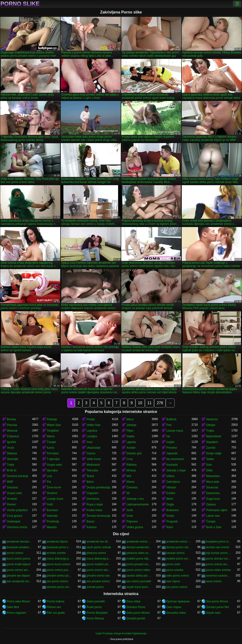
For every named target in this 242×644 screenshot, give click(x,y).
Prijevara (132, 521)
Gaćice (91, 453)
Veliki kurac (94, 459)
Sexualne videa (176, 613)
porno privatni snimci (139, 564)
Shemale (12, 459)
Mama (51, 436)
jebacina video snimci (139, 553)
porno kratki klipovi (19, 564)
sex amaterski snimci (19, 581)
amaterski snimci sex (179, 542)
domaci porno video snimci (179, 547)
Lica (49, 476)
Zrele (130, 516)
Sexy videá (133, 601)
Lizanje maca (175, 431)
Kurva (50, 448)
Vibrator (171, 487)
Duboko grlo (134, 453)
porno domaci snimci (219, 559)
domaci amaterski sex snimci (139, 547)
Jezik (130, 510)
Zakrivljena (173, 482)
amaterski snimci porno (139, 542)
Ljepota (131, 442)
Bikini (170, 499)
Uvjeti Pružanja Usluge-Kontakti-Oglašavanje (121, 633)
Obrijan (211, 425)
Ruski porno (94, 607)
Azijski (170, 442)
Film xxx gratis (56, 613)
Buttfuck (171, 419)
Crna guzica (14, 516)
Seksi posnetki (96, 601)
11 (150, 403)
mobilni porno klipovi (139, 559)
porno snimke (175, 570)
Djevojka (52, 470)
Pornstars (53, 453)
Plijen (130, 431)
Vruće (11, 448)
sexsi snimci (214, 581)
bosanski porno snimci (59, 547)
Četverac (132, 487)
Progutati (172, 521)
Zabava (211, 504)
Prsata (91, 419)
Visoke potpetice (17, 510)
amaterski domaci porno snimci (19, 542)
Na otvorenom (175, 459)
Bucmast (52, 510)
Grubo (170, 516)
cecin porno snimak (99, 547)
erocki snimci (15, 553)
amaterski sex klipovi (99, 542)
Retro (170, 527)
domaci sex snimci (218, 547)
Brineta (11, 419)
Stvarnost (212, 487)
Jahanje (131, 425)
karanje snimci (175, 553)
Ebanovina (213, 493)
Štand (90, 476)
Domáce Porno (136, 607)
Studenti (52, 493)
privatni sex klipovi (18, 576)
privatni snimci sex (98, 576)
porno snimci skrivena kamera (99, 570)
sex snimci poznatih (139, 581)
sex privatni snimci (98, 581)
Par (49, 482)
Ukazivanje (93, 448)
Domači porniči (136, 618)
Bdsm (90, 482)
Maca (130, 419)
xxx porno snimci (177, 587)
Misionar (12, 431)
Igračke (11, 442)
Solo (209, 465)
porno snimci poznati (59, 570)
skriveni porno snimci (59, 587)
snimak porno (95, 587)
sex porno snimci (57, 581)
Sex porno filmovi (217, 601)
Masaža (52, 527)
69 (128, 493)
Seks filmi (13, 607)
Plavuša (12, 425)
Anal (89, 442)
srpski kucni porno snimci (139, 587)
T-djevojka (53, 459)
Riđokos (132, 465)
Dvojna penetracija (98, 487)
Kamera (91, 527)
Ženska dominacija (98, 516)
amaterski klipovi (57, 542)
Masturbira (213, 476)
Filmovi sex (54, 607)
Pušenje (52, 419)
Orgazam (92, 493)
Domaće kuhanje (17, 476)
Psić (169, 425)
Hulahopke (14, 521)
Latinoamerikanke (138, 504)
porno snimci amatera (219, 564)
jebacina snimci (96, 553)
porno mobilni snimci (99, 564)
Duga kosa (213, 499)
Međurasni (93, 465)
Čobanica (13, 436)
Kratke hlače (94, 510)
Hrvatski (12, 499)
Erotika (171, 493)
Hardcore (212, 419)
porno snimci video (138, 570)
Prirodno (172, 448)
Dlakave (12, 453)
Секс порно (174, 607)
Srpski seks (213, 613)
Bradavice (173, 510)
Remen (11, 504)
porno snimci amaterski (19, 570)
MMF (10, 482)
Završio (211, 448)
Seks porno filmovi (138, 613)
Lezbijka (92, 436)
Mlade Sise (54, 425)
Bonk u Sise (214, 527)
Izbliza (170, 476)
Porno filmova (95, 618)
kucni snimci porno (19, 559)
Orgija (170, 504)
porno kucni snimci (58, 564)
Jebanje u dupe (176, 470)
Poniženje (53, 521)
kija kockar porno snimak (219, 553)
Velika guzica (135, 527)
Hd (168, 436)
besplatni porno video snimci (219, 542)
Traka (10, 465)
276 (160, 403)
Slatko (210, 459)
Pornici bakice (56, 601)
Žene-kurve (54, 487)
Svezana (12, 487)
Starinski (52, 516)
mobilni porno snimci (179, 559)
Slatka (130, 436)
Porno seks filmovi (18, 601)
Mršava (131, 470)
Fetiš (50, 504)
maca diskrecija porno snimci (99, 559)
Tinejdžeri (53, 431)
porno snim (173, 564)
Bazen (91, 521)
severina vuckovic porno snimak (219, 576)
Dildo (209, 470)
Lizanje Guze (55, 499)
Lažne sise (213, 516)
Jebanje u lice (135, 499)
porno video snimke (218, 570)
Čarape (51, 442)
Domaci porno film (218, 607)
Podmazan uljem (217, 510)
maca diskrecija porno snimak (59, 559)
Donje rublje (214, 453)
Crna (130, 459)
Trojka (210, 431)
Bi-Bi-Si (12, 470)
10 (140, 403)
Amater (131, 448)
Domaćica (93, 499)
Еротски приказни (178, 601)
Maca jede (213, 482)
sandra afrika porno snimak (139, 576)
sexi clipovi (173, 581)
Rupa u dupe (95, 504)
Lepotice (92, 431)
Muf (129, 476)
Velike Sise (93, 425)
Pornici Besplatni (97, 613)
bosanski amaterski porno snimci (19, 547)
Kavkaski (172, 465)
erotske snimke (56, 553)
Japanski (172, 453)
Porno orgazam (17, 613)
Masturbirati (214, 436)
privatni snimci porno (59, 576)
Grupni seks (54, 465)
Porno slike (20, 4)
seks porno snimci (178, 576)
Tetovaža (92, 470)
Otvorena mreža (17, 527)
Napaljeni (212, 442)
